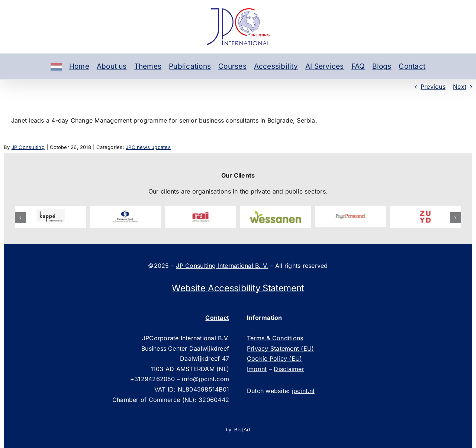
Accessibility (276, 66)
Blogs (382, 66)
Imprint (257, 369)
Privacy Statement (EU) (280, 348)
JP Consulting (28, 147)
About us (112, 66)
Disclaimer (289, 369)
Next (460, 87)
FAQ (358, 66)
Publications (190, 66)
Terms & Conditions (275, 338)
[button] (20, 218)
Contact (412, 66)
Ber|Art (242, 430)
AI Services (325, 66)
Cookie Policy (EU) (274, 358)
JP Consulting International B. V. (222, 266)
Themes (148, 66)
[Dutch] (56, 66)
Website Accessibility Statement (238, 288)
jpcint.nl (303, 391)
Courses (232, 66)
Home (79, 66)
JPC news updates (148, 147)
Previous (433, 87)
